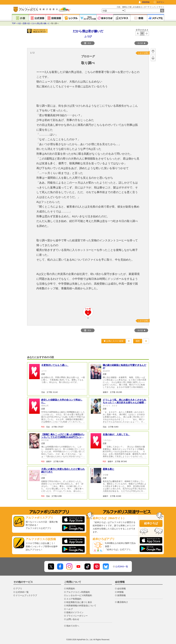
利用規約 (71, 589)
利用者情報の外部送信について (81, 606)
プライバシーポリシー (77, 616)
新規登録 (146, 2)
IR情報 (120, 592)
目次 (88, 43)
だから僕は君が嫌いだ (40, 23)
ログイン (160, 2)
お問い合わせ (73, 619)
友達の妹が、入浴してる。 (116, 434)
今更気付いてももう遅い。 (55, 365)
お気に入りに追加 (114, 341)
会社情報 (121, 589)
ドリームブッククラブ (26, 595)
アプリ (19, 589)
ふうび (88, 36)
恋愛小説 (26, 23)
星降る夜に (108, 469)
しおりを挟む (143, 53)
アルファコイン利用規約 (78, 592)
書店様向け (123, 602)
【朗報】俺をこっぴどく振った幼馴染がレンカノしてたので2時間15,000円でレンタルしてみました (63, 437)
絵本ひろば (151, 523)
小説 (19, 23)
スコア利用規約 (74, 599)
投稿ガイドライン (75, 612)
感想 (138, 341)
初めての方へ (73, 626)
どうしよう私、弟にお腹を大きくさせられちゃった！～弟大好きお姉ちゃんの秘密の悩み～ (124, 402)
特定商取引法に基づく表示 (79, 602)
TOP (14, 23)
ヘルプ (70, 609)
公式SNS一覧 (122, 567)
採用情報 (121, 595)
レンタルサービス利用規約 (79, 595)
